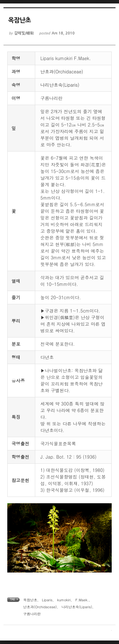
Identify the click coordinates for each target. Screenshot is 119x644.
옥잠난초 (30, 600)
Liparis (47, 600)
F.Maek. (82, 600)
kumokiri (64, 600)
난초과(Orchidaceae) (62, 71)
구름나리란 (32, 614)
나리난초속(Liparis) (60, 85)
